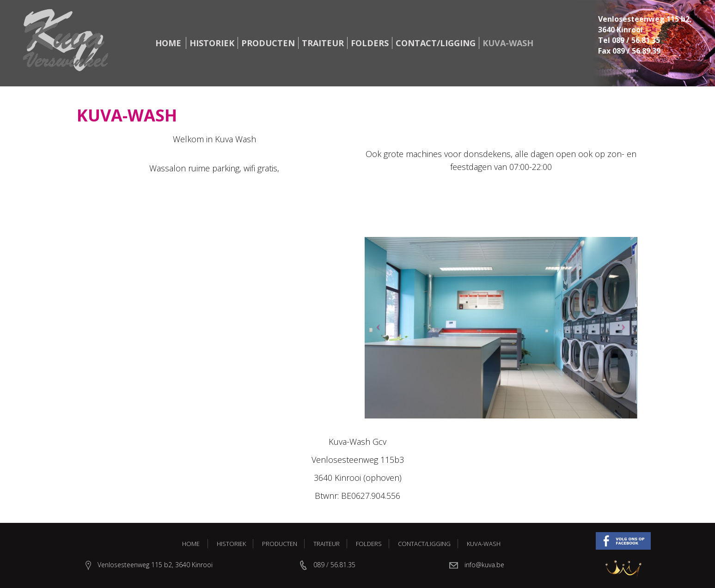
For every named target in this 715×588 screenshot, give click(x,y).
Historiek (212, 43)
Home (168, 43)
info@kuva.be (484, 565)
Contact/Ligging (436, 43)
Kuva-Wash (508, 43)
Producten (268, 43)
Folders (370, 43)
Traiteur (323, 43)
